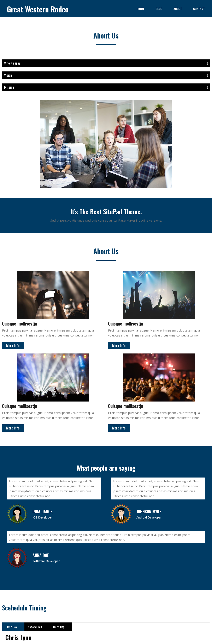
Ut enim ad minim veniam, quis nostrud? (159, 441)
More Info (13, 284)
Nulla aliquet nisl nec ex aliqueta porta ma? (159, 464)
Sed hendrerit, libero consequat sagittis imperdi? (159, 452)
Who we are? (53, 63)
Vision (53, 75)
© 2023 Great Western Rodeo (106, 609)
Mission (53, 87)
